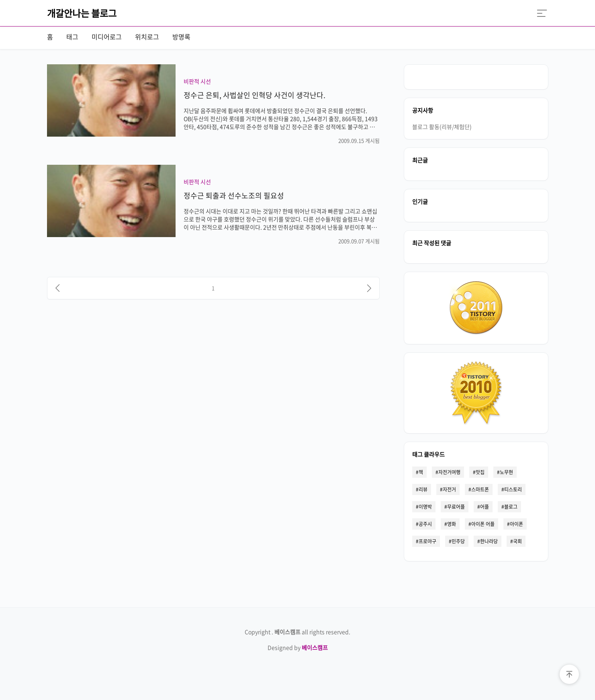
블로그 (511, 507)
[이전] (57, 288)
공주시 (425, 524)
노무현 (506, 472)
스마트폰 (480, 489)
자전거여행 (449, 472)
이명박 (425, 507)
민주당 (458, 541)
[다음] (369, 288)
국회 (517, 541)
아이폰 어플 (483, 524)
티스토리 (513, 489)
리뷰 (423, 489)
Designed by (298, 647)
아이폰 (516, 524)
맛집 (480, 472)
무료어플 (456, 507)
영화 (452, 524)
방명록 (181, 37)
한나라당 (489, 541)
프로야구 (427, 541)
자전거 (449, 489)
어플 (485, 507)
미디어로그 (107, 37)
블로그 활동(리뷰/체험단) (442, 127)
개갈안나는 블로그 (82, 13)
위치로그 (147, 37)
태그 (72, 37)
